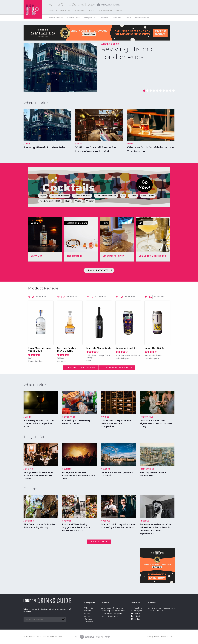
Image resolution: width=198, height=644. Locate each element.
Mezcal (133, 196)
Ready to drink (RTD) (50, 201)
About (128, 18)
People (88, 611)
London (53, 11)
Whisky (90, 201)
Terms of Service (168, 637)
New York (65, 11)
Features (104, 18)
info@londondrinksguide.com (161, 608)
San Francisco (106, 11)
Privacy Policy (153, 637)
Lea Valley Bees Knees (152, 256)
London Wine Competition (113, 608)
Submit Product (142, 18)
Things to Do (90, 18)
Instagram (136, 611)
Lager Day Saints (155, 348)
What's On (89, 608)
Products (117, 18)
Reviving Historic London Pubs (128, 53)
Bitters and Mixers (60, 196)
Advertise (89, 622)
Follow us (135, 603)
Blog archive (99, 542)
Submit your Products (117, 367)
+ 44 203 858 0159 (156, 611)
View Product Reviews (81, 367)
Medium (136, 619)
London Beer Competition (112, 614)
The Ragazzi (74, 256)
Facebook (137, 608)
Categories (90, 603)
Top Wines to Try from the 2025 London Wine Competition (116, 424)
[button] (144, 91)
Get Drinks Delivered (110, 616)
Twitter (135, 614)
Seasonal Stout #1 (126, 348)
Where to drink (56, 18)
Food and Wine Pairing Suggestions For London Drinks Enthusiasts (76, 528)
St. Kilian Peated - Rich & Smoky (67, 349)
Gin (123, 196)
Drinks (87, 616)
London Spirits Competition (113, 611)
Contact (152, 603)
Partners (105, 603)
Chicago (92, 11)
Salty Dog (37, 256)
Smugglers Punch (113, 256)
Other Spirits (148, 196)
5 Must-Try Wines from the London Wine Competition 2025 (39, 424)
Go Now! (144, 185)
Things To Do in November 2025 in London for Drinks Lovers (39, 476)
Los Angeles (79, 11)
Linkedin (136, 616)
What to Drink (73, 18)
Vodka (78, 201)
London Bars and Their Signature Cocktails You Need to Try (156, 424)
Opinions (88, 619)
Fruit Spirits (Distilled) (106, 196)
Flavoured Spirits (82, 196)
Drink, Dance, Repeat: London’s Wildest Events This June (79, 476)
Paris (119, 11)
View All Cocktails (99, 270)
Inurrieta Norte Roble (99, 348)
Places (87, 614)
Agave (43, 196)
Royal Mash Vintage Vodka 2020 (39, 349)
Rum (68, 201)
